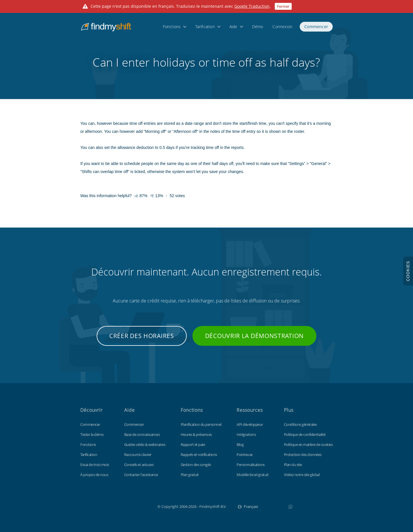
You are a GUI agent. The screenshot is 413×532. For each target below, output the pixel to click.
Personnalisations (251, 465)
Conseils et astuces (139, 465)
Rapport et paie (193, 444)
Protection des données (303, 455)
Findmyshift (129, 506)
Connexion (282, 27)
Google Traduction (252, 6)
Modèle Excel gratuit (253, 475)
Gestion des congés (196, 465)
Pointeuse (245, 455)
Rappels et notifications (199, 455)
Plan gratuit (190, 475)
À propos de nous (94, 475)
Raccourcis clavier (138, 455)
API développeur (250, 424)
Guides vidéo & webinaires (145, 444)
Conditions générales (300, 424)
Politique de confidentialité (305, 434)
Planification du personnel (201, 424)
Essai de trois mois (95, 465)
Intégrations (246, 434)
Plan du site (293, 465)
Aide (233, 27)
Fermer (283, 6)
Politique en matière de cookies (308, 444)
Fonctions (172, 27)
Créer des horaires (142, 336)
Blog (240, 444)
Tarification (205, 27)
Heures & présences (196, 434)
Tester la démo (92, 434)
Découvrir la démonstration (254, 336)
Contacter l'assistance (141, 475)
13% (157, 196)
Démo (258, 27)
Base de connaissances (142, 434)
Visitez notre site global (302, 475)
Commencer (316, 27)
